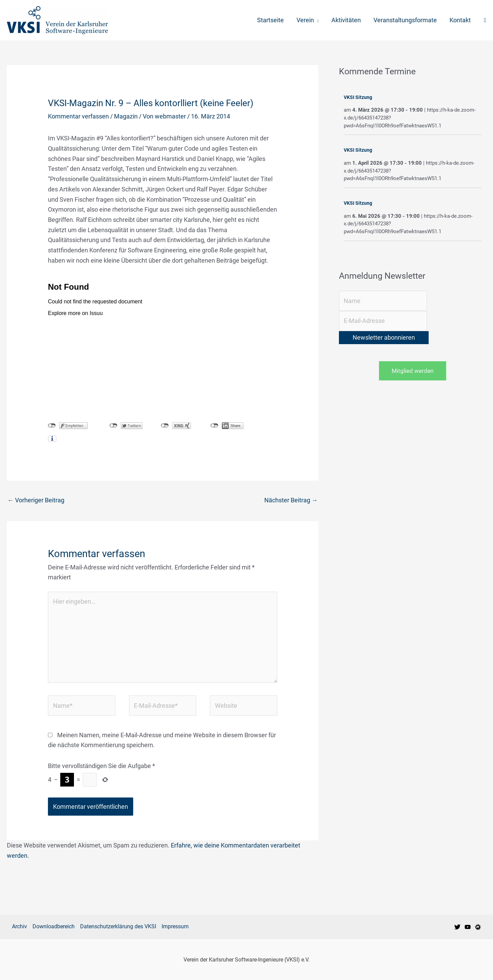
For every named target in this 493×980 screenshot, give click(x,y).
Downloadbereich (54, 926)
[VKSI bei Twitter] (457, 927)
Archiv (20, 926)
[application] (317, 20)
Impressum (175, 926)
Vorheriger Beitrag (36, 500)
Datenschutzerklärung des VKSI (118, 926)
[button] (485, 20)
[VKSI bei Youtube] (468, 927)
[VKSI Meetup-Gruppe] (478, 927)
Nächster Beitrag (291, 500)
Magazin (126, 116)
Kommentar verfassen (78, 116)
